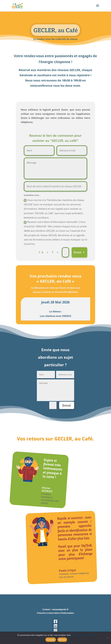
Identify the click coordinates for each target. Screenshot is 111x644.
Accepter (51, 640)
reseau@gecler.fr (60, 609)
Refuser (62, 640)
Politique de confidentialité (82, 635)
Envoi (78, 252)
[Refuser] (107, 638)
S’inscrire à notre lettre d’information (55, 613)
